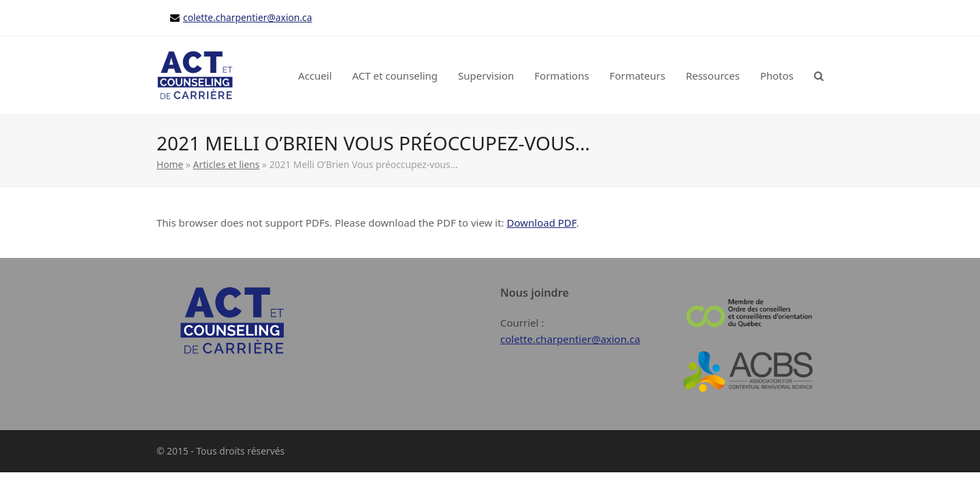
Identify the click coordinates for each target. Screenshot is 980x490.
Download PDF (542, 223)
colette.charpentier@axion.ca (248, 17)
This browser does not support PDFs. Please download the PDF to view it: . (368, 223)
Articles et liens (227, 164)
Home (170, 164)
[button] (819, 76)
